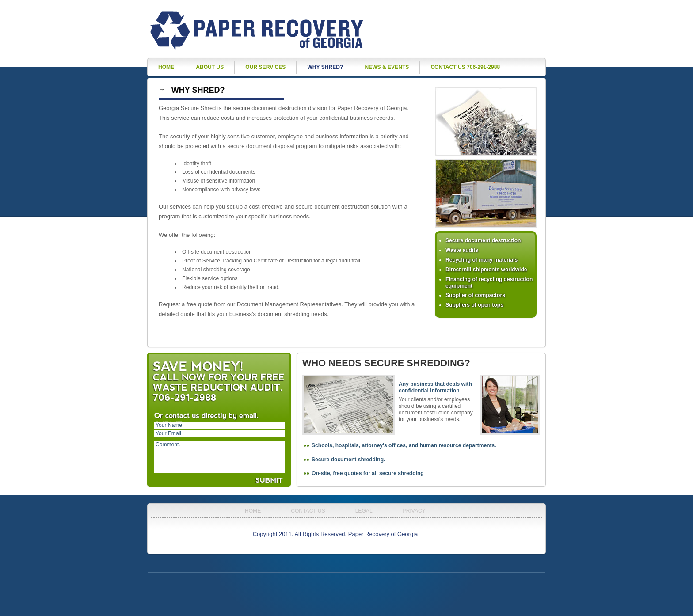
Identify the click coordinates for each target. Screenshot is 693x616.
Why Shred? (325, 67)
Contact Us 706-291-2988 (465, 67)
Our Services (265, 67)
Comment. (219, 457)
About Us (210, 67)
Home (166, 67)
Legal (364, 511)
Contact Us (308, 511)
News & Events (387, 67)
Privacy (414, 511)
